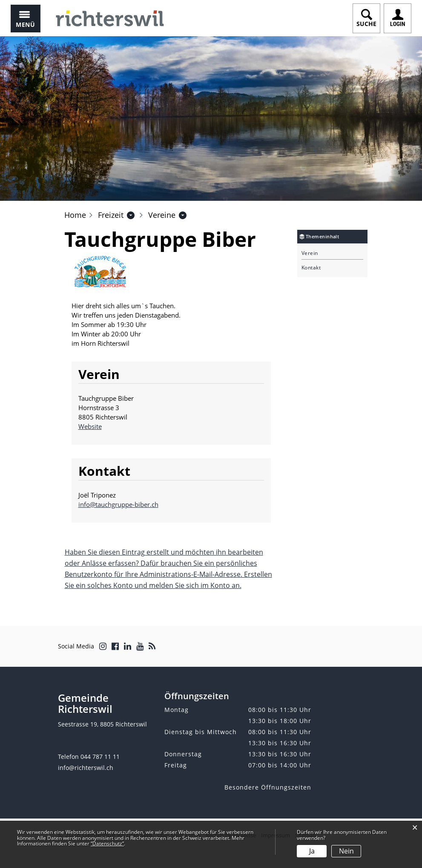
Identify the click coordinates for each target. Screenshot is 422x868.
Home (75, 215)
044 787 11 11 (100, 757)
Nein (346, 851)
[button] (111, 215)
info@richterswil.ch (86, 768)
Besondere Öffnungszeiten (268, 787)
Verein (310, 253)
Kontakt (311, 268)
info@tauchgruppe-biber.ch (118, 504)
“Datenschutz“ (107, 843)
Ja (312, 851)
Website (94, 426)
